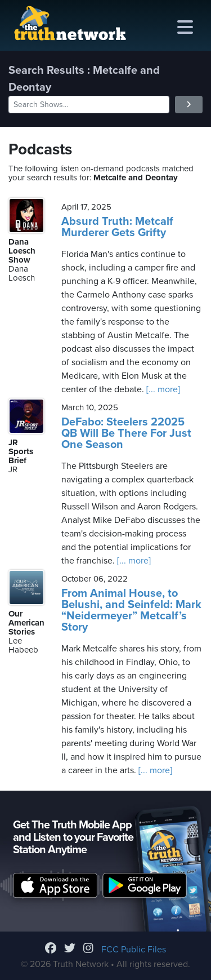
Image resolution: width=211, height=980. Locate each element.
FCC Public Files (134, 950)
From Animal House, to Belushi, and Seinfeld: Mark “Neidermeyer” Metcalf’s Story (131, 610)
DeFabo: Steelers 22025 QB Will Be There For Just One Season (126, 433)
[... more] (162, 389)
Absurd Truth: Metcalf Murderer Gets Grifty (117, 227)
